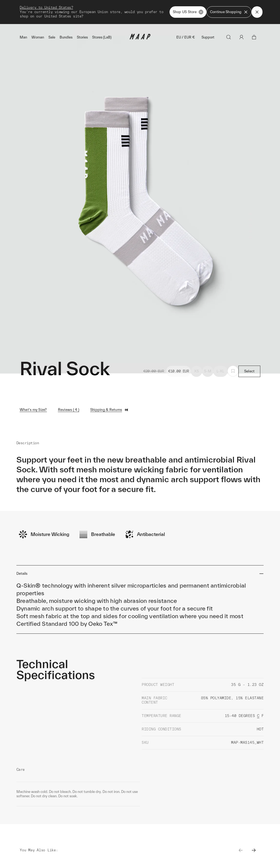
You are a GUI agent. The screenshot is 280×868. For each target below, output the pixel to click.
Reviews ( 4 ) (69, 410)
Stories (82, 37)
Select (250, 371)
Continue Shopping (229, 12)
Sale (52, 37)
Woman (38, 37)
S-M (208, 371)
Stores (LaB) (102, 37)
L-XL (220, 371)
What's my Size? (33, 410)
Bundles (66, 37)
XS (197, 371)
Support (208, 37)
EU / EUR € (186, 37)
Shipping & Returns (110, 410)
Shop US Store (188, 12)
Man (23, 37)
